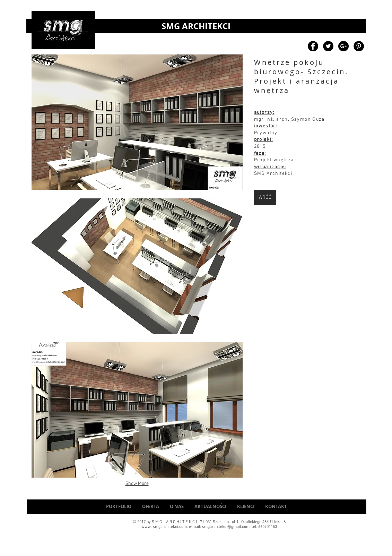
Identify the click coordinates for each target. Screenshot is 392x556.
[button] (137, 122)
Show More (137, 484)
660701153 (268, 527)
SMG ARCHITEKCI (196, 26)
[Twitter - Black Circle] (328, 46)
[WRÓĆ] (265, 198)
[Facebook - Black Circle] (313, 46)
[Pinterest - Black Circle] (359, 46)
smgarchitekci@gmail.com (226, 527)
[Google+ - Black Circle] (343, 46)
